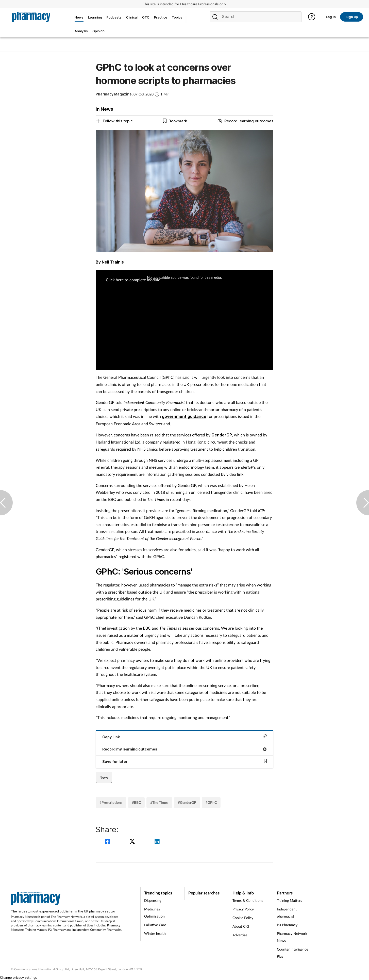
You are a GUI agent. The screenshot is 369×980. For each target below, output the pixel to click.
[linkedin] (157, 842)
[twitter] (133, 842)
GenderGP (222, 435)
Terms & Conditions (248, 900)
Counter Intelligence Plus (292, 953)
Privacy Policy (243, 909)
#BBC (136, 802)
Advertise (240, 935)
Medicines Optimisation (154, 913)
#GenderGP (187, 802)
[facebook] (108, 842)
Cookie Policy (243, 918)
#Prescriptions (111, 802)
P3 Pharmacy (57, 930)
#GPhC (211, 802)
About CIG (241, 926)
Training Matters (36, 930)
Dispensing (153, 900)
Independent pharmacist (287, 913)
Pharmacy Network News (292, 937)
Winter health (155, 933)
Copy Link (184, 737)
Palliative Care (155, 925)
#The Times (159, 802)
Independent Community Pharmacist (97, 930)
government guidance (184, 416)
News (104, 777)
